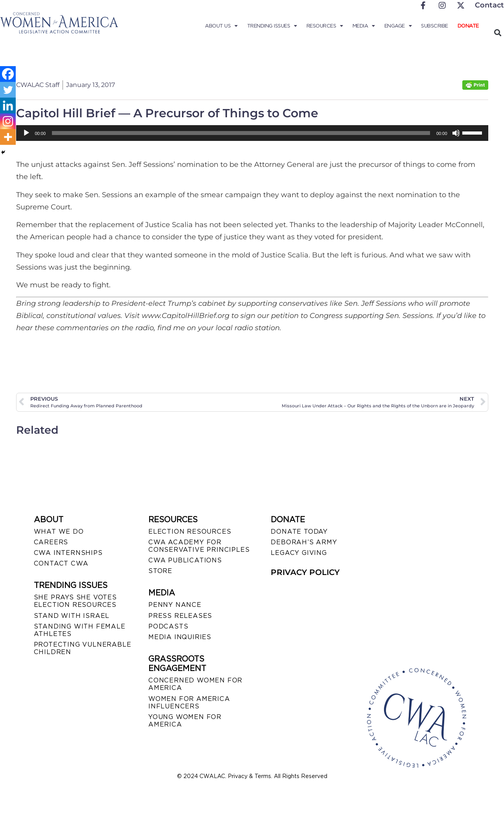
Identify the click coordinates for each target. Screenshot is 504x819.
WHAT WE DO (59, 532)
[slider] (241, 133)
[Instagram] (8, 121)
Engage (398, 26)
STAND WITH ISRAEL (72, 616)
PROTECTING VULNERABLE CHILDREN (83, 648)
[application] (252, 133)
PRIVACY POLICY (305, 572)
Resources (325, 26)
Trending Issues (272, 26)
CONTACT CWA (61, 563)
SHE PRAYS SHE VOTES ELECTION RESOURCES (75, 601)
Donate (468, 26)
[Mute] (456, 133)
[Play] (26, 133)
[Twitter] (8, 90)
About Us (221, 26)
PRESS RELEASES (180, 616)
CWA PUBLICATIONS (185, 560)
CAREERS (51, 542)
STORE (160, 571)
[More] (8, 137)
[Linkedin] (8, 105)
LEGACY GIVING (299, 553)
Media (364, 26)
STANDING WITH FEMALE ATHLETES (80, 630)
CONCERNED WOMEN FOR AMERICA (195, 684)
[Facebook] (8, 74)
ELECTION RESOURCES (190, 532)
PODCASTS (168, 626)
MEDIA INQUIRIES (180, 637)
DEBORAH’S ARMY (304, 542)
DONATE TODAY (299, 532)
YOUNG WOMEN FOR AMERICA (185, 721)
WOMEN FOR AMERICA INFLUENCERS (189, 703)
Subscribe (435, 26)
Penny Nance (175, 605)
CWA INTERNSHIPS (68, 553)
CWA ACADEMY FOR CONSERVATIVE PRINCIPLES (199, 546)
